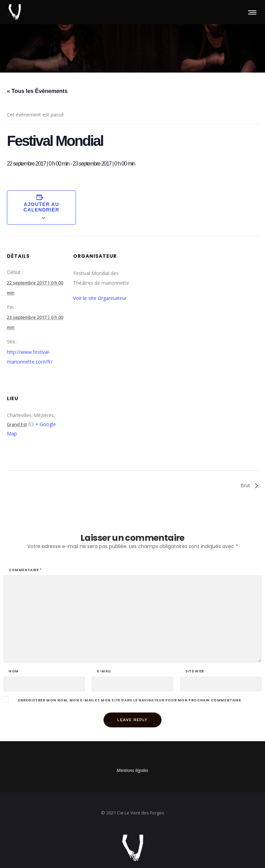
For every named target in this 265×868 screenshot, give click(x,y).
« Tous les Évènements (37, 91)
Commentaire (25, 570)
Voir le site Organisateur (100, 298)
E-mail (104, 671)
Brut (246, 485)
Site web (195, 671)
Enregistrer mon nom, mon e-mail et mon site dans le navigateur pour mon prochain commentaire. (130, 700)
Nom (14, 671)
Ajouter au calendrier (41, 207)
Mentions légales (132, 770)
